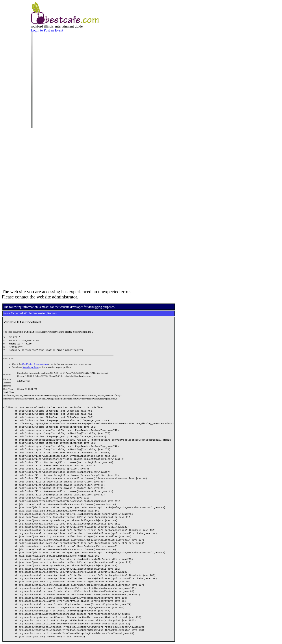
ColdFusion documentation (35, 364)
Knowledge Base (31, 367)
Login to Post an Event (47, 30)
